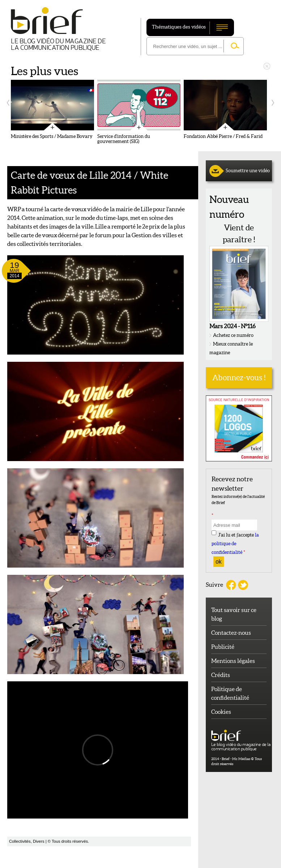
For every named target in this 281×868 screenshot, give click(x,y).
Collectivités (20, 841)
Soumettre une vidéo (248, 171)
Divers (39, 841)
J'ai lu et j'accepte (235, 544)
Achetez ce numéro (233, 335)
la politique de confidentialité (235, 544)
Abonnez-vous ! (239, 377)
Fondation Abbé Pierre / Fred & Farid (223, 136)
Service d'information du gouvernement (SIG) (124, 139)
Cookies (221, 712)
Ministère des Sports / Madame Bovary (52, 136)
